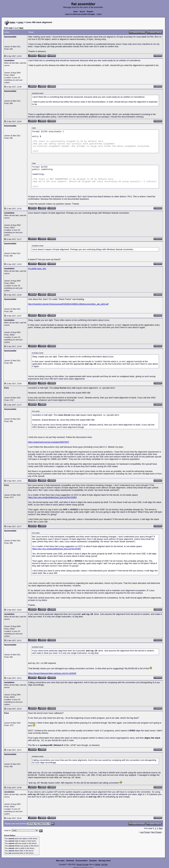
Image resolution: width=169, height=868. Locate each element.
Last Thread (145, 832)
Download (70, 861)
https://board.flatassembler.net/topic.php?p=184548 (52, 673)
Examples (93, 861)
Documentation (82, 861)
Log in (99, 14)
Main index (60, 861)
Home (76, 12)
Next (21, 28)
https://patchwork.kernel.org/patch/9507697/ (49, 442)
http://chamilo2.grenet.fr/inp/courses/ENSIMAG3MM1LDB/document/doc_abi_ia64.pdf (68, 304)
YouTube (104, 865)
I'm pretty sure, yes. (37, 268)
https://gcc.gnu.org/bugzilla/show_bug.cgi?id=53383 (52, 497)
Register (90, 12)
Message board (105, 861)
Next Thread (156, 832)
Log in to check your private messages (80, 14)
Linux (21, 22)
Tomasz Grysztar (82, 865)
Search (82, 12)
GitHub (98, 865)
